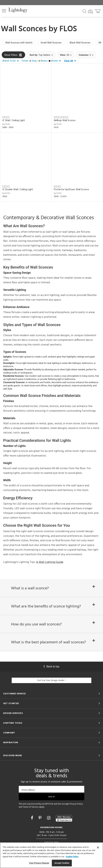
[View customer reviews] (64, 818)
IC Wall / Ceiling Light (14, 120)
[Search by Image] (91, 12)
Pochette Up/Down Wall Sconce (71, 190)
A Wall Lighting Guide (50, 562)
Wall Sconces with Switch (19, 43)
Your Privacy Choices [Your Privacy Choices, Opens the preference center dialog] (39, 863)
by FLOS (6, 124)
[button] (4, 11)
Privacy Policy (76, 804)
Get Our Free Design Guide (51, 680)
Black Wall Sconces (80, 43)
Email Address (28, 790)
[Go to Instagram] (49, 818)
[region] (51, 855)
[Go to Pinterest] (40, 818)
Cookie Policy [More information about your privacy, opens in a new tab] (72, 857)
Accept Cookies (62, 863)
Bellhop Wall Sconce (65, 120)
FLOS (68, 29)
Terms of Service (31, 807)
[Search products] (84, 11)
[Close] (98, 847)
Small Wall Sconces (51, 43)
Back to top (51, 667)
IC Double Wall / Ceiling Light (18, 190)
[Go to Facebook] (32, 818)
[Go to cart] (98, 10)
